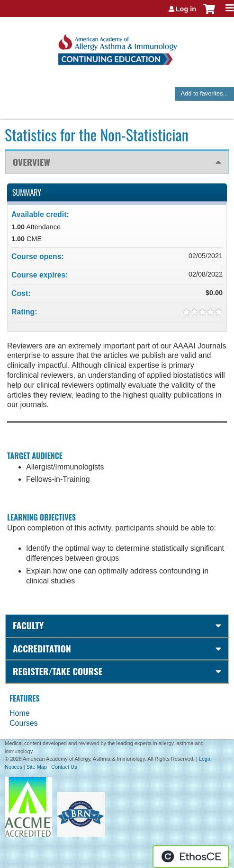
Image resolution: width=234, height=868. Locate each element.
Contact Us (64, 767)
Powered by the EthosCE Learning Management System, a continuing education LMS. (191, 857)
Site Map (37, 767)
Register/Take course (58, 671)
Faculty (28, 625)
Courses (24, 723)
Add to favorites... (205, 93)
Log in (186, 9)
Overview (31, 162)
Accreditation (42, 648)
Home (20, 713)
